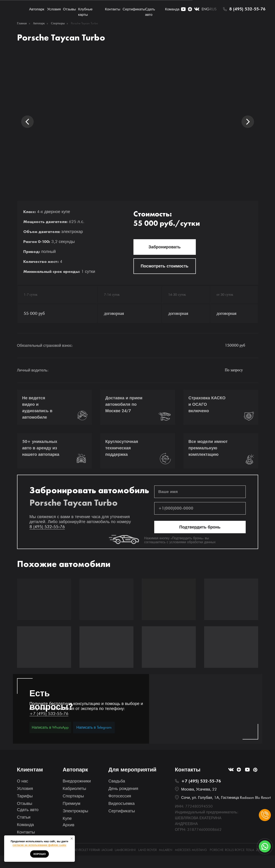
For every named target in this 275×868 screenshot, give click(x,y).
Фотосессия (120, 796)
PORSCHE (217, 850)
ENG (206, 9)
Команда (172, 9)
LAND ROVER (147, 850)
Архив (69, 825)
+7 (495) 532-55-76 (49, 714)
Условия (54, 9)
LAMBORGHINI (125, 850)
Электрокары (76, 811)
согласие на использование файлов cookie (40, 845)
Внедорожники (77, 781)
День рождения (123, 788)
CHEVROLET (80, 850)
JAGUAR (107, 850)
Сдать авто (28, 810)
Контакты (113, 9)
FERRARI (95, 850)
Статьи (24, 817)
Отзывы (69, 9)
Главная (22, 23)
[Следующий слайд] (248, 122)
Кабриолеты (75, 788)
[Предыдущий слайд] (27, 122)
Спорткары (58, 23)
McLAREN (166, 850)
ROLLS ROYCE (235, 850)
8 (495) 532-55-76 (247, 9)
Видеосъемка (122, 803)
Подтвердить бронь (200, 527)
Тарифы (25, 796)
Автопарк (37, 9)
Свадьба (117, 781)
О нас (23, 781)
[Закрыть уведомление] (72, 839)
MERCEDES (183, 850)
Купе (67, 818)
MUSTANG (199, 850)
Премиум (72, 803)
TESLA (250, 850)
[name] (200, 492)
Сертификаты (134, 9)
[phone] (200, 508)
